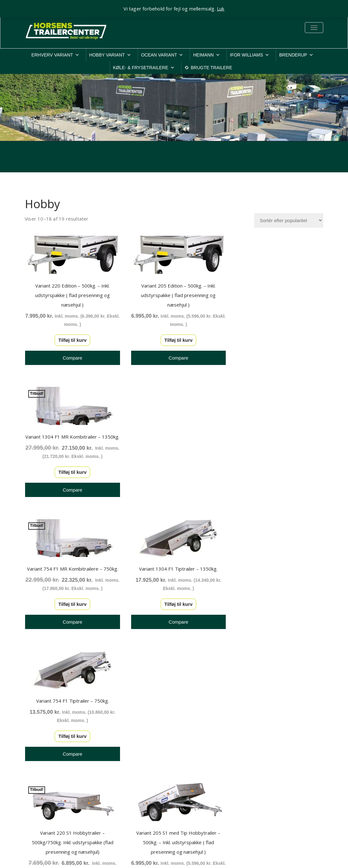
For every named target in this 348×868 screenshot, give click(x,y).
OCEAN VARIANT (162, 55)
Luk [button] (221, 9)
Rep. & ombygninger (278, 810)
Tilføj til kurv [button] (71, 339)
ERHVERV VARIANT (55, 55)
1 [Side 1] (159, 677)
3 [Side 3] (189, 677)
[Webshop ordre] (289, 220)
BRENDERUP (296, 55)
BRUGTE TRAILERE (211, 68)
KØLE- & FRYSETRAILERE (144, 68)
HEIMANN (207, 55)
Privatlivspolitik (271, 761)
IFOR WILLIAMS (250, 55)
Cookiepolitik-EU (274, 769)
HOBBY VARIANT (110, 55)
